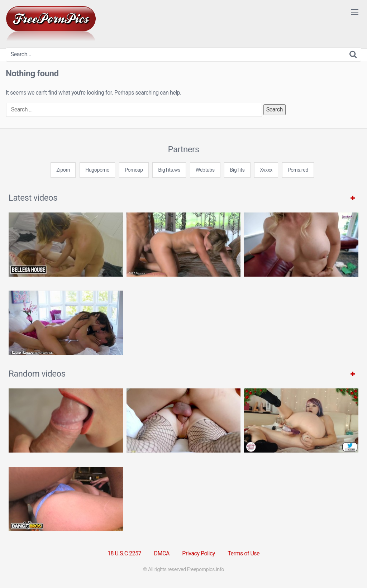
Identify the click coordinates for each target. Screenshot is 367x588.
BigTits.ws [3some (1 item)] (169, 170)
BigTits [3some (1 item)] (237, 170)
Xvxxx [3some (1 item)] (266, 170)
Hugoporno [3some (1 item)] (97, 170)
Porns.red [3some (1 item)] (298, 170)
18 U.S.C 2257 (124, 553)
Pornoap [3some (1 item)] (134, 170)
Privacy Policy (199, 553)
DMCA (162, 553)
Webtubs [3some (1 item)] (205, 170)
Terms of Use (244, 553)
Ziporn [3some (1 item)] (63, 170)
